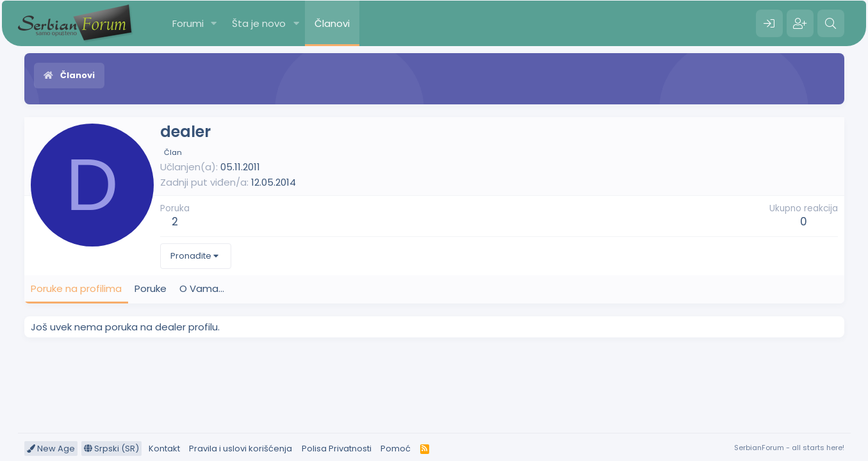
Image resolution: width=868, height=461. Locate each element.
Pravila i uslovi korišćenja (241, 449)
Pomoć (396, 449)
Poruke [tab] (151, 288)
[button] (213, 23)
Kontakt (164, 449)
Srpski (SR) (111, 449)
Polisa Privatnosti (337, 449)
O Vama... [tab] (202, 288)
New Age (51, 449)
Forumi (188, 23)
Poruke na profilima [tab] (76, 288)
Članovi (332, 23)
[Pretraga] (831, 24)
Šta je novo (259, 23)
